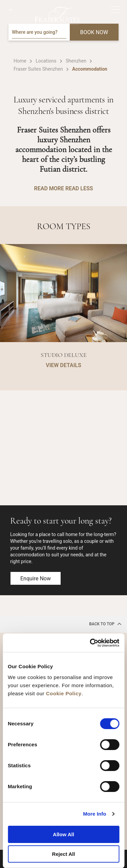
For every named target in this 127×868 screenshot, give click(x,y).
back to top (105, 624)
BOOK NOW (94, 32)
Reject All (64, 854)
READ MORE (49, 188)
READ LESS (79, 188)
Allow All (63, 834)
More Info (94, 814)
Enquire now (36, 578)
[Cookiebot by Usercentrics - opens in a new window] (90, 643)
